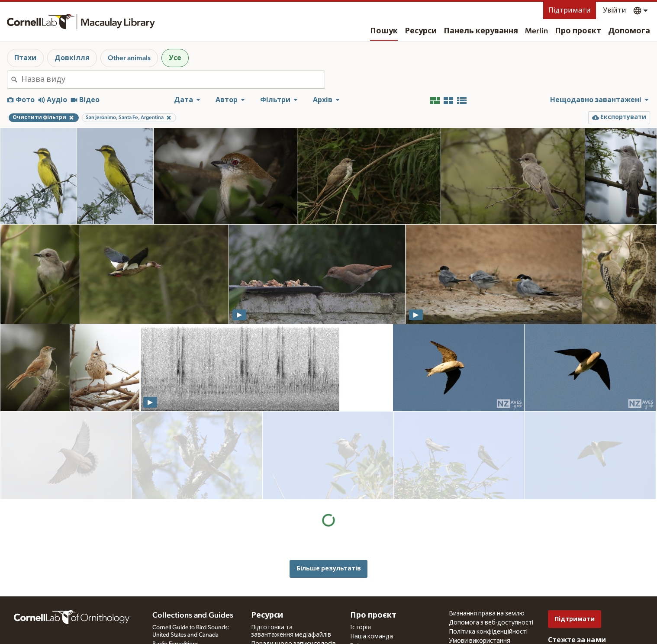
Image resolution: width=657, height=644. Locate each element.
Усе (175, 58)
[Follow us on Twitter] (570, 613)
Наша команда (372, 597)
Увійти (615, 10)
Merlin (536, 31)
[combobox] (173, 80)
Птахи (25, 58)
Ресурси (421, 31)
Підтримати (570, 10)
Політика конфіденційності (488, 592)
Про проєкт (578, 31)
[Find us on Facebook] (553, 613)
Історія (361, 588)
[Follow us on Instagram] (588, 613)
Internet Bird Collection (182, 614)
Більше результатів (329, 481)
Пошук (384, 31)
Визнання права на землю (487, 574)
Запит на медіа (273, 630)
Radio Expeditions (176, 605)
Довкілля (72, 58)
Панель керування (481, 31)
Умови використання (480, 602)
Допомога (629, 31)
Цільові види (270, 639)
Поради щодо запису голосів (293, 605)
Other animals (129, 58)
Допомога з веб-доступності (491, 583)
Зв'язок (361, 606)
